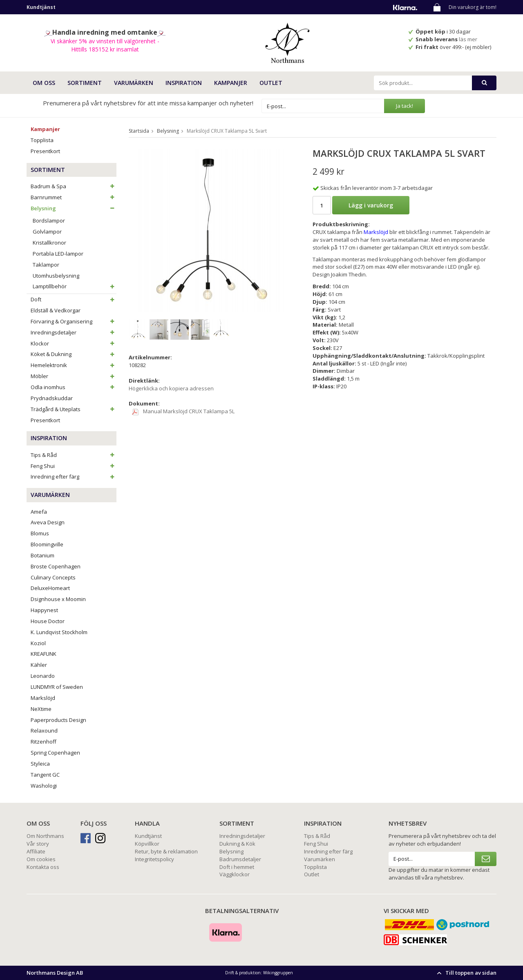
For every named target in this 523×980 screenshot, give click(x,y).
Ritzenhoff (44, 742)
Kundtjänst (148, 836)
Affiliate (36, 851)
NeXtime (41, 709)
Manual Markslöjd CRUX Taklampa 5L (183, 411)
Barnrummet (74, 197)
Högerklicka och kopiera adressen (171, 388)
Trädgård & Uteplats (74, 409)
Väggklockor (235, 874)
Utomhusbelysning (56, 276)
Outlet (271, 83)
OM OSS (44, 83)
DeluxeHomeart (50, 588)
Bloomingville (47, 544)
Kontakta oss (43, 867)
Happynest (44, 610)
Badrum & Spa (74, 186)
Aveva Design (48, 522)
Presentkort (45, 151)
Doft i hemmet (237, 867)
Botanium (42, 555)
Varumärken (320, 859)
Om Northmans (45, 836)
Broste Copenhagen (56, 566)
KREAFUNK (44, 654)
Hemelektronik (74, 365)
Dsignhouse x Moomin (58, 599)
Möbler (74, 376)
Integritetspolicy (154, 859)
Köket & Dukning (74, 354)
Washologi (44, 786)
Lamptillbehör (75, 286)
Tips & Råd (74, 455)
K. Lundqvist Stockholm (59, 632)
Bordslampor (49, 220)
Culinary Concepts (53, 577)
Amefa (39, 512)
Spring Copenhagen (55, 753)
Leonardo (43, 676)
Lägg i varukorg (371, 205)
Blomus (40, 533)
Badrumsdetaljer (240, 859)
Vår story (38, 844)
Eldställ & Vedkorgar (56, 310)
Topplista (42, 140)
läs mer (469, 39)
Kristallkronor (49, 243)
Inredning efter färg (74, 477)
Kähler (39, 665)
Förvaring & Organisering (74, 321)
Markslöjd (43, 698)
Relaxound (44, 731)
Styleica (40, 764)
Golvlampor (47, 232)
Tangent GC (45, 775)
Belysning (74, 208)
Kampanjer (231, 83)
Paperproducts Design (58, 720)
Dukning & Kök (237, 844)
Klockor (74, 343)
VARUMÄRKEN (134, 83)
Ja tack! (405, 106)
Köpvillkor (147, 844)
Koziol (38, 643)
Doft (74, 299)
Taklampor (46, 265)
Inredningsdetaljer (74, 332)
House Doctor (48, 621)
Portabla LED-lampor (58, 254)
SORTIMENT (85, 83)
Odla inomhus (74, 387)
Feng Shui (74, 466)
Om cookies (41, 859)
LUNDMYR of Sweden (57, 687)
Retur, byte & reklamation (166, 851)
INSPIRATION (184, 83)
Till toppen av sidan (466, 973)
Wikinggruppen (278, 973)
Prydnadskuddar (52, 398)
